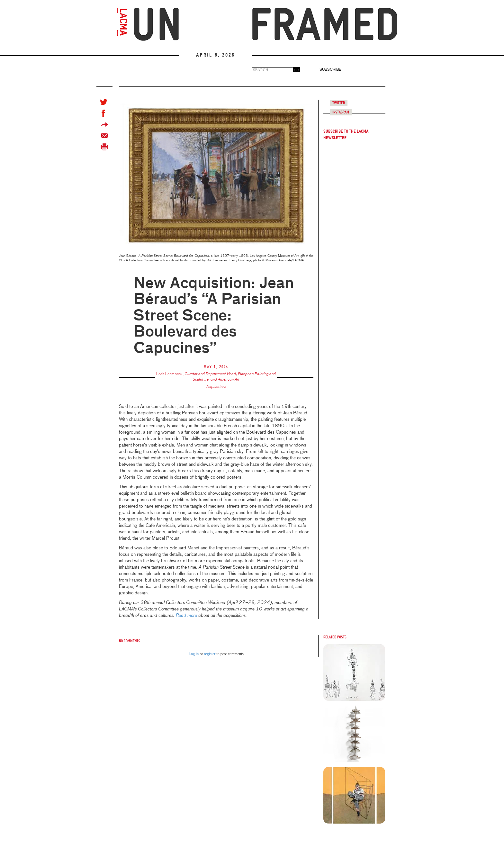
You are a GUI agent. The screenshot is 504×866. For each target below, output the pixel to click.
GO (297, 70)
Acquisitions (216, 387)
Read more (186, 616)
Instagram (341, 112)
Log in (194, 654)
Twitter (339, 103)
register (210, 654)
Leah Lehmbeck (169, 374)
